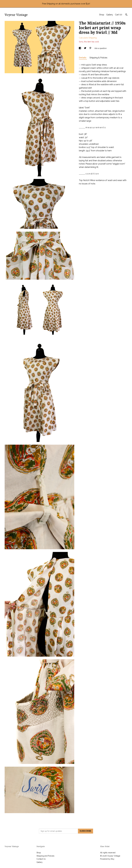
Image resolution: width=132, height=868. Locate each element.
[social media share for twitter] (85, 48)
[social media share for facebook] (80, 48)
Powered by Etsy (107, 859)
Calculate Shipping (88, 38)
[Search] (126, 15)
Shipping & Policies (98, 58)
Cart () (119, 15)
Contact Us (41, 859)
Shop (102, 15)
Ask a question (101, 48)
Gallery (110, 15)
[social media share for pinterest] (91, 48)
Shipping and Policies (45, 856)
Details (83, 58)
